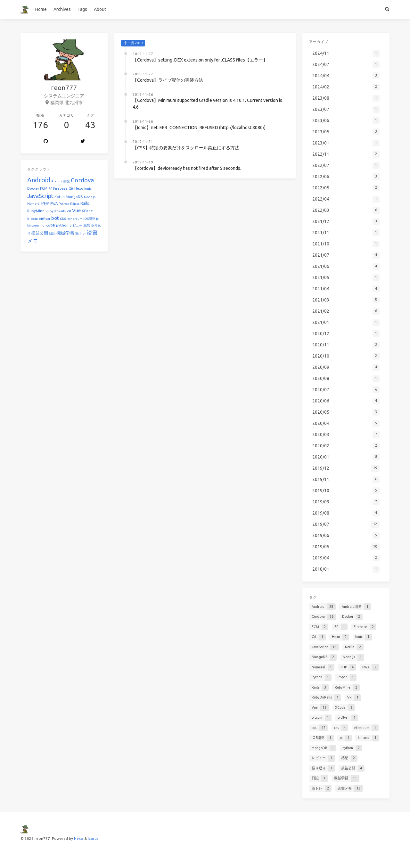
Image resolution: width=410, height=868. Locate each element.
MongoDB (74, 197)
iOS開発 (89, 219)
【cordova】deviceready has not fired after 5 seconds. (187, 168)
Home (41, 9)
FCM (44, 188)
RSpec (75, 204)
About (100, 9)
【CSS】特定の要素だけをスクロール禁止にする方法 (186, 148)
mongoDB (47, 225)
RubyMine (36, 211)
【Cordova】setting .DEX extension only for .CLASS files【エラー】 (200, 60)
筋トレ (81, 233)
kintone (33, 225)
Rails (85, 203)
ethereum (75, 219)
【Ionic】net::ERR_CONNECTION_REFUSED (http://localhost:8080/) (199, 128)
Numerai (34, 204)
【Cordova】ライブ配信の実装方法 (168, 80)
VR (69, 211)
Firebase (60, 188)
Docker (33, 188)
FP (50, 189)
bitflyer (45, 219)
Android (39, 180)
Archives (62, 9)
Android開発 (61, 181)
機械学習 (65, 233)
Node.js (90, 197)
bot (55, 218)
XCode (87, 211)
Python (64, 204)
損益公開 (40, 233)
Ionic (88, 189)
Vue (76, 210)
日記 (52, 233)
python (62, 225)
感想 (87, 225)
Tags (82, 9)
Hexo (79, 188)
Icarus (93, 838)
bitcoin (33, 219)
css (63, 218)
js (97, 219)
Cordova (82, 180)
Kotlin (60, 197)
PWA (54, 203)
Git (71, 189)
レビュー (76, 225)
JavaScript (40, 196)
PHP (45, 203)
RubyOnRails (56, 211)
